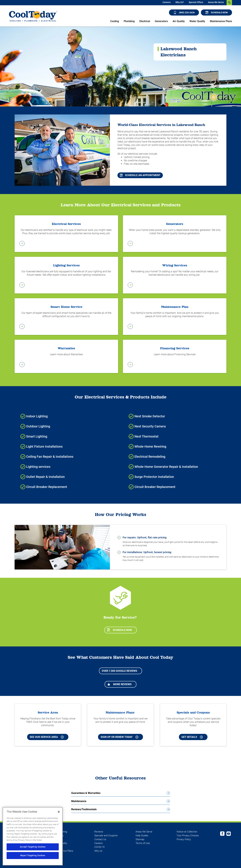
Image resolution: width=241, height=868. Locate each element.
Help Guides (142, 836)
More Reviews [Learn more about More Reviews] (119, 684)
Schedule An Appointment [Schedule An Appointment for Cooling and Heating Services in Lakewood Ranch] (140, 175)
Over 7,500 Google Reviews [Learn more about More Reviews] (119, 671)
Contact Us (100, 839)
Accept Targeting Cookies (33, 847)
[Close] (59, 812)
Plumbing (129, 21)
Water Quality (197, 21)
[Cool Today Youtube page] (229, 834)
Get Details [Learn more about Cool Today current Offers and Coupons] (192, 737)
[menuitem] (167, 3)
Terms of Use (143, 843)
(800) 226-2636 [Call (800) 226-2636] (184, 12)
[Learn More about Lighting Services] (66, 275)
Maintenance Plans (221, 21)
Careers (167, 2)
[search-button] (229, 3)
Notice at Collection (187, 832)
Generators (161, 21)
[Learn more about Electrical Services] (66, 234)
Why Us (98, 851)
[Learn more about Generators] (175, 234)
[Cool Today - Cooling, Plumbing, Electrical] (33, 16)
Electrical (145, 21)
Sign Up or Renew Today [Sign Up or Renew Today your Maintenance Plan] (119, 737)
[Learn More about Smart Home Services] (66, 317)
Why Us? (180, 2)
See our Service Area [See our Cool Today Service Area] (47, 737)
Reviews (99, 832)
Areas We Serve (216, 2)
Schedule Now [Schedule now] (217, 12)
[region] (33, 836)
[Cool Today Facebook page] (222, 834)
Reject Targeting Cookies (33, 855)
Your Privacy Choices (188, 836)
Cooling (115, 21)
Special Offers (196, 2)
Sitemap (140, 839)
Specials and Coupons (106, 836)
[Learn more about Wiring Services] (175, 275)
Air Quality (179, 21)
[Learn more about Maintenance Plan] (175, 317)
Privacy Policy (184, 839)
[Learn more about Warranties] (66, 356)
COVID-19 (99, 847)
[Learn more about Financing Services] (175, 356)
